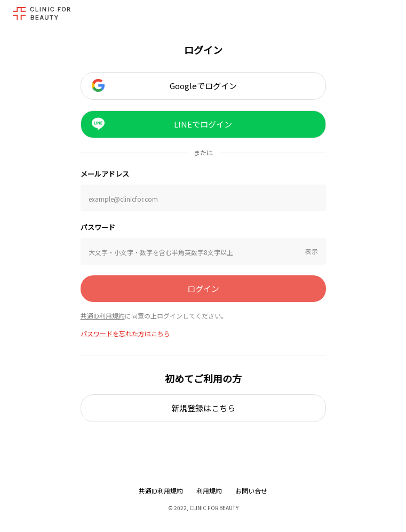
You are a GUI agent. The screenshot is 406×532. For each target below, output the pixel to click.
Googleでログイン (164, 85)
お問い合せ (251, 491)
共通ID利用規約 (103, 316)
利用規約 (209, 491)
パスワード (98, 227)
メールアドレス (105, 174)
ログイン (203, 288)
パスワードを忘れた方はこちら (125, 333)
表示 (312, 251)
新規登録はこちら (203, 408)
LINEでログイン (162, 124)
